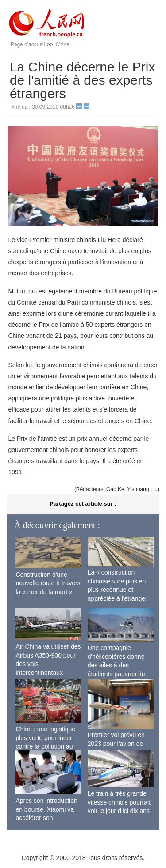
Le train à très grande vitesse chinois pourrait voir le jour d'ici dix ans (119, 802)
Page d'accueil (28, 44)
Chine (62, 44)
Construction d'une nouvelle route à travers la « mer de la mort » (48, 583)
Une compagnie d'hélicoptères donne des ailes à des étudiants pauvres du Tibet (116, 665)
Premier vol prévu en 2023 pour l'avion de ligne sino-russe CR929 (120, 743)
